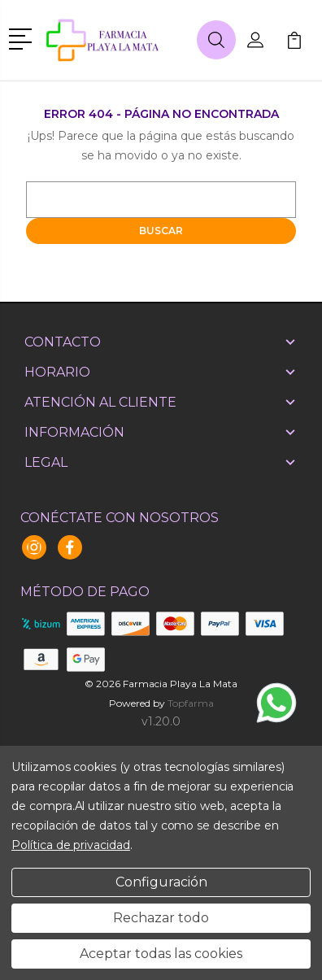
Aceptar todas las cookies (161, 954)
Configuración (161, 882)
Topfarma (191, 703)
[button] (23, 37)
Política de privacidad (71, 845)
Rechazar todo (161, 918)
